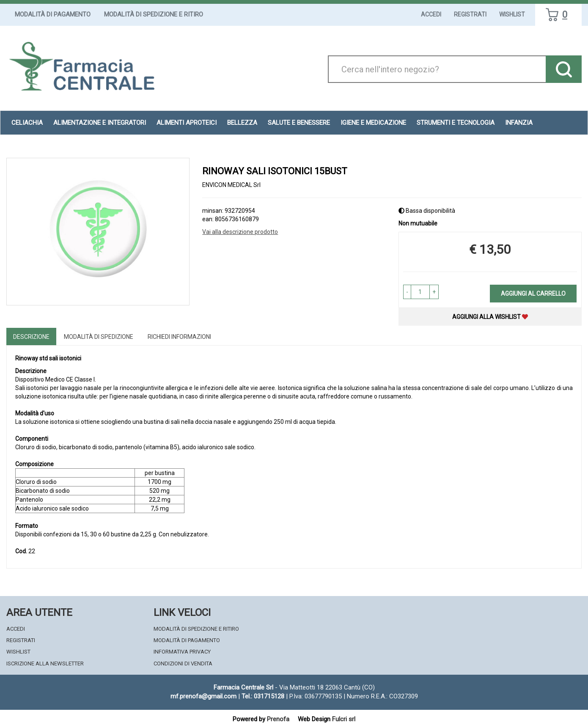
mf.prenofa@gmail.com (203, 696)
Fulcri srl (344, 719)
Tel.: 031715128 (263, 696)
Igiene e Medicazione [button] (373, 123)
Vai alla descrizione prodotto (240, 232)
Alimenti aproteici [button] (187, 123)
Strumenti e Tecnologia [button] (456, 123)
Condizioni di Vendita (183, 663)
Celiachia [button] (27, 123)
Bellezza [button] (242, 123)
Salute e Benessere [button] (299, 123)
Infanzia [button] (519, 123)
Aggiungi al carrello (533, 294)
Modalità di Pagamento (53, 14)
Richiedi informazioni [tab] (179, 337)
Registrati (470, 14)
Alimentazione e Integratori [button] (100, 123)
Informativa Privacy (182, 652)
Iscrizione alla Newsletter (45, 663)
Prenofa (278, 719)
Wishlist (512, 14)
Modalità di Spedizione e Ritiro (154, 14)
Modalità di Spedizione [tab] (99, 337)
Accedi (431, 14)
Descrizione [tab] (31, 337)
